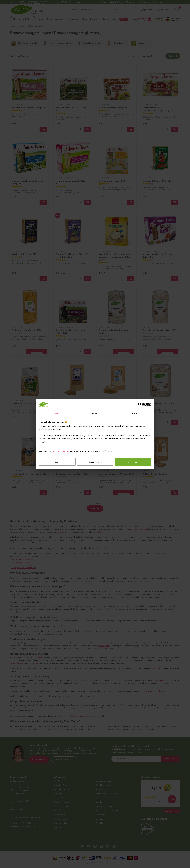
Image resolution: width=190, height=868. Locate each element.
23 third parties (61, 451)
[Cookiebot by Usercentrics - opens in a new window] (140, 404)
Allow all (133, 462)
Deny (57, 462)
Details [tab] (95, 413)
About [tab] (135, 413)
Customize (95, 462)
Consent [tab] (55, 413)
